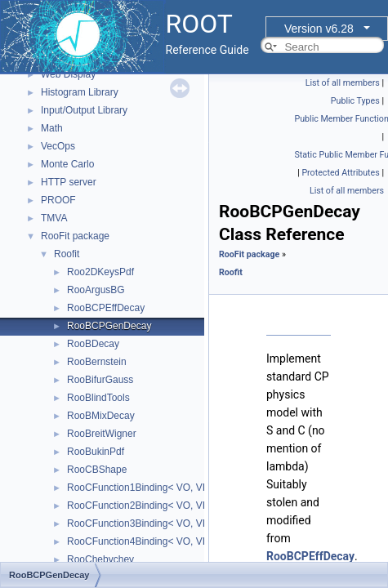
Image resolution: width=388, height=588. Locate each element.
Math (52, 128)
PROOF (58, 200)
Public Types (355, 101)
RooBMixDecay (101, 416)
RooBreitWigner (102, 434)
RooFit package (75, 236)
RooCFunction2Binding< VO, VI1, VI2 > (153, 506)
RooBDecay (93, 344)
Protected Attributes (340, 173)
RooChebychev (100, 559)
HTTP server (69, 182)
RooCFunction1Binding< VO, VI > (140, 488)
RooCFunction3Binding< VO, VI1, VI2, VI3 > (163, 523)
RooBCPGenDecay (109, 326)
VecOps (58, 146)
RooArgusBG (96, 290)
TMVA (54, 218)
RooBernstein (97, 362)
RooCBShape (97, 470)
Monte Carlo (67, 164)
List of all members (343, 83)
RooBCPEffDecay (106, 308)
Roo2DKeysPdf (100, 272)
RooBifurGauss (100, 380)
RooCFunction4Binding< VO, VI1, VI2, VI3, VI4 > (173, 541)
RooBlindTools (98, 398)
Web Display (68, 74)
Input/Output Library (84, 110)
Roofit (67, 254)
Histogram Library (80, 92)
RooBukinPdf (96, 452)
